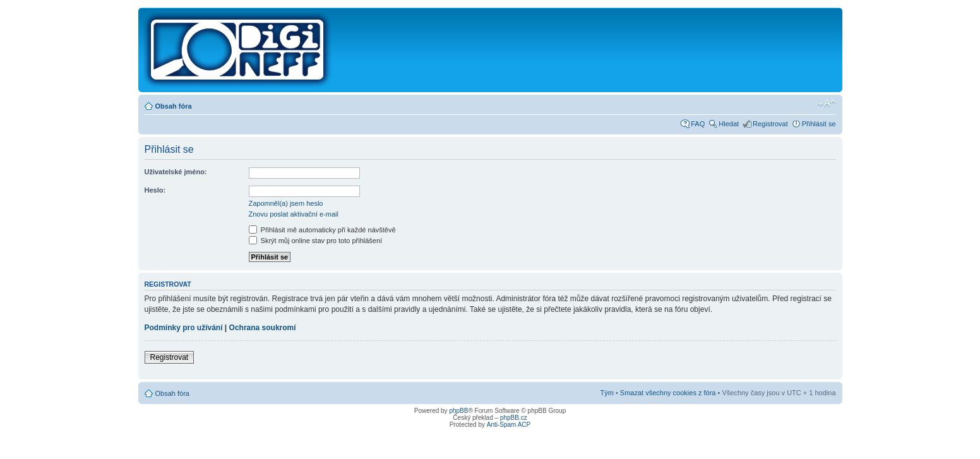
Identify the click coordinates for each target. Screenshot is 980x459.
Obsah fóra (174, 106)
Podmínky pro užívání (184, 328)
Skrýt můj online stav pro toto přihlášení (316, 241)
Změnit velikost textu (827, 104)
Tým (607, 393)
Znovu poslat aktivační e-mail (294, 214)
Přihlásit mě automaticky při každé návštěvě (322, 230)
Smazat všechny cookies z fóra (668, 393)
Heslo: (155, 190)
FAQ (698, 124)
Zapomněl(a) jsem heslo (286, 203)
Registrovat (770, 124)
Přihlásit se (819, 124)
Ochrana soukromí (263, 328)
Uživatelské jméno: (176, 172)
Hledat (729, 124)
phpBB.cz (514, 418)
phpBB (458, 411)
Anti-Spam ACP (509, 425)
